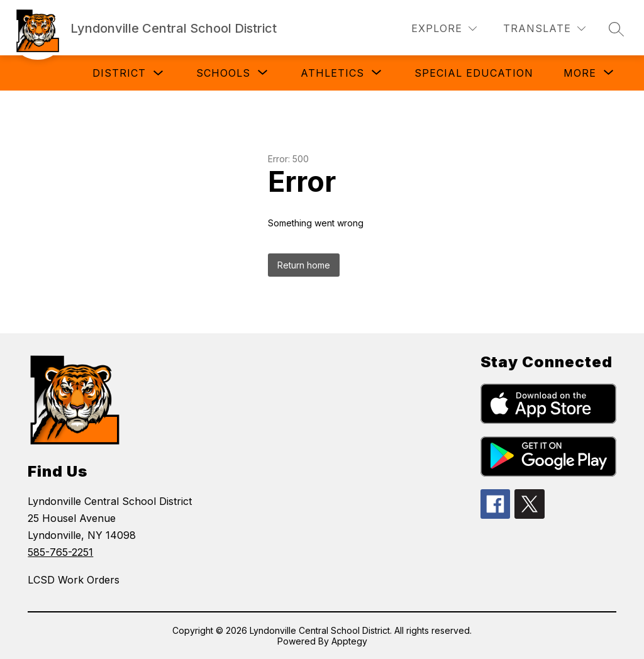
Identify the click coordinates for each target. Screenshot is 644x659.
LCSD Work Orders (74, 580)
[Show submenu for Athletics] (332, 73)
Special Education (474, 73)
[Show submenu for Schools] (223, 73)
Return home (304, 265)
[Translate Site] (544, 29)
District (119, 73)
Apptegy (349, 641)
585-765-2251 (60, 552)
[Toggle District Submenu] (158, 73)
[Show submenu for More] (580, 73)
